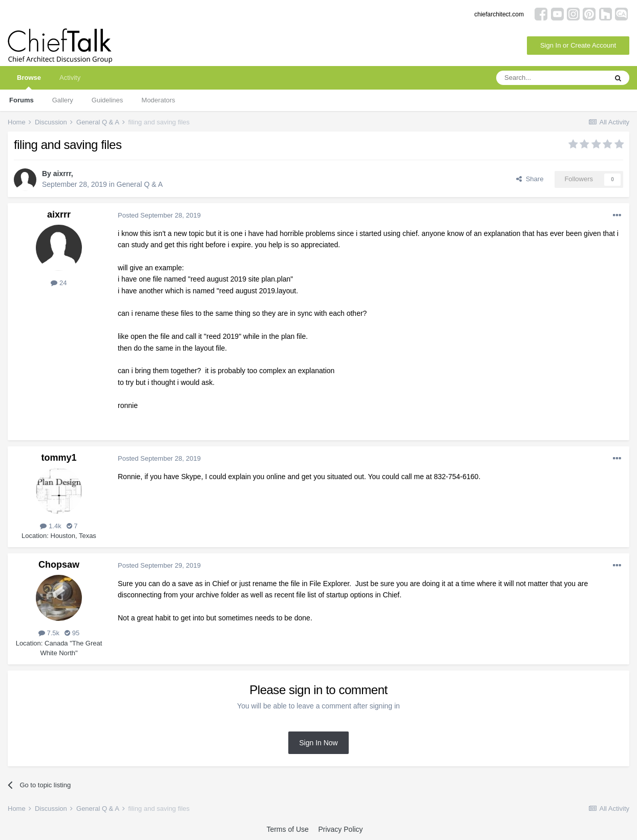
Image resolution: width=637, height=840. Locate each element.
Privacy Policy (340, 829)
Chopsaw (59, 565)
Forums (22, 100)
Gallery (63, 100)
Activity (70, 78)
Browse (29, 82)
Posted (159, 215)
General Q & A (140, 184)
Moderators (158, 100)
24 (59, 283)
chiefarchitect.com (499, 14)
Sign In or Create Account (578, 45)
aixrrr (62, 174)
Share (530, 179)
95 (72, 633)
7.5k (49, 633)
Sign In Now (318, 743)
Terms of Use (287, 829)
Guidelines (107, 100)
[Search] (551, 78)
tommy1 (59, 458)
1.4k (50, 526)
